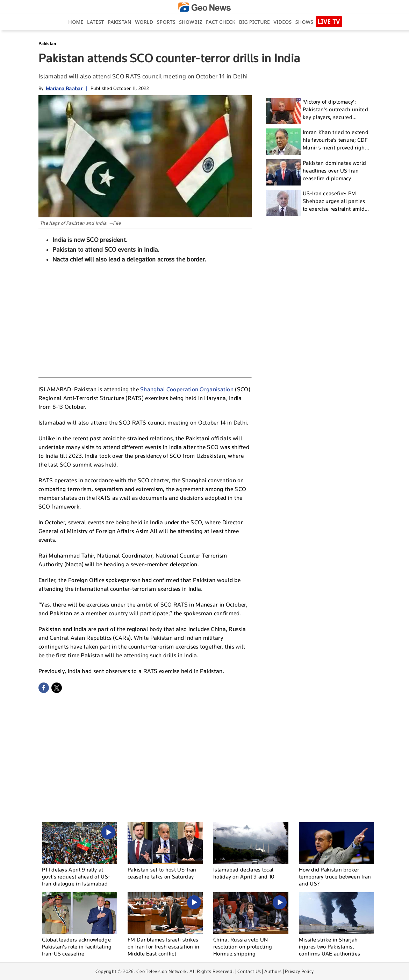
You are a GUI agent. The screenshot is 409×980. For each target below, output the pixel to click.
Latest (96, 22)
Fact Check (221, 22)
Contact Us (249, 971)
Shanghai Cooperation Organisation (187, 389)
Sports (166, 22)
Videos (282, 22)
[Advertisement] (145, 320)
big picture (254, 22)
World (144, 22)
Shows (304, 22)
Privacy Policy (299, 971)
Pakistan (120, 22)
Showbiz (191, 22)
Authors (273, 971)
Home (76, 22)
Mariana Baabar (64, 88)
